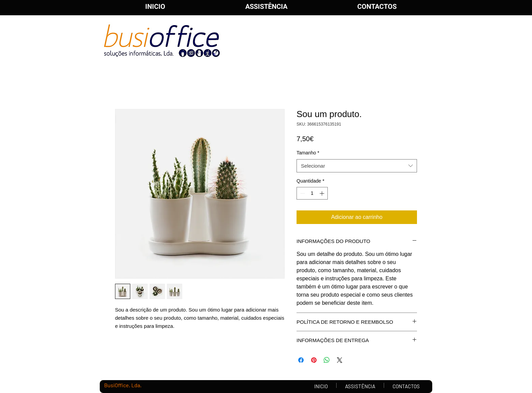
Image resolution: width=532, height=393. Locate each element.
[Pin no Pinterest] (314, 360)
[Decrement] (302, 193)
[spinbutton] (312, 193)
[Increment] (322, 193)
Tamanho (308, 153)
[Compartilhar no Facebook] (301, 360)
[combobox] (357, 166)
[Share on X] (340, 360)
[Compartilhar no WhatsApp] (327, 360)
